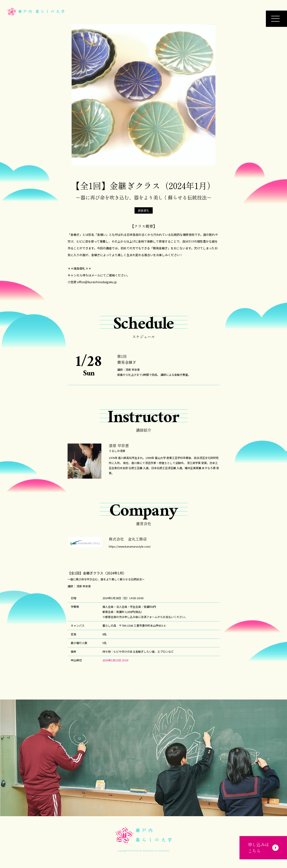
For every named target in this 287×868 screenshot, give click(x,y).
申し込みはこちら (262, 843)
